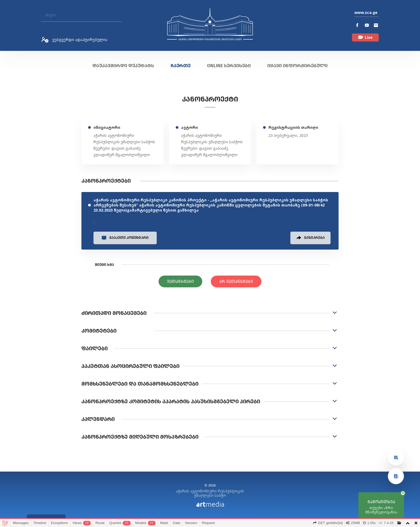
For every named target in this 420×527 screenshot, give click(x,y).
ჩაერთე (181, 66)
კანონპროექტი (210, 99)
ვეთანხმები (180, 282)
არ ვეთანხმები (236, 282)
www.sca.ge (366, 12)
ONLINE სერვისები (229, 66)
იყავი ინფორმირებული (297, 66)
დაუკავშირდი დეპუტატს (123, 66)
